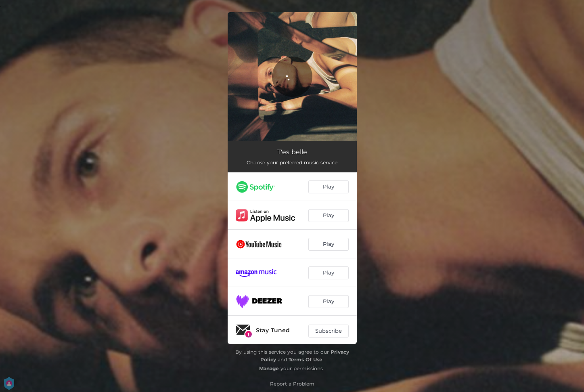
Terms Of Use (306, 360)
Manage (269, 368)
